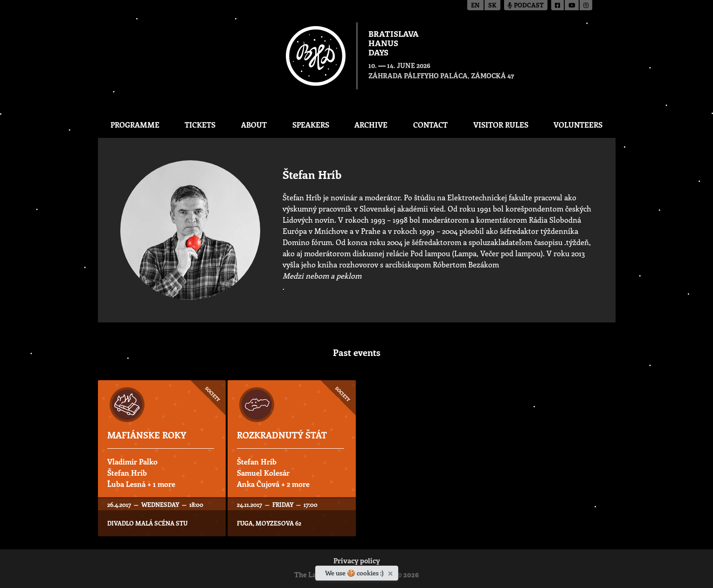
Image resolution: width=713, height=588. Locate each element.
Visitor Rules (501, 125)
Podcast (526, 6)
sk (492, 6)
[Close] (391, 572)
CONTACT (430, 125)
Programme (135, 125)
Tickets (200, 125)
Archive (371, 125)
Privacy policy (357, 562)
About (254, 125)
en (475, 6)
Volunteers (578, 125)
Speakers (311, 125)
